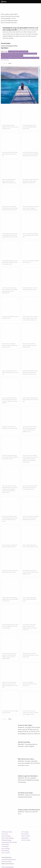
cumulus (24, 430)
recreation (28, 547)
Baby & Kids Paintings (8, 838)
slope (14, 127)
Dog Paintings (5, 844)
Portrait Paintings (6, 836)
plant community (31, 371)
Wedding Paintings (7, 840)
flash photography (29, 127)
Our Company (25, 832)
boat (10, 152)
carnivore (9, 371)
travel (11, 154)
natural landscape (6, 291)
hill (35, 545)
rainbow (24, 653)
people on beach (13, 455)
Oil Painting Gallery (7, 832)
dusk (26, 235)
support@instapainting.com (9, 859)
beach (31, 152)
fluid (34, 428)
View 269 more (5, 60)
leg (28, 125)
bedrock (32, 206)
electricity (25, 686)
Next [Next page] (11, 63)
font (32, 684)
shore (36, 210)
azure (24, 127)
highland (12, 518)
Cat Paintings (5, 846)
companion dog (33, 599)
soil (35, 547)
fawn (3, 547)
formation (32, 210)
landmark (37, 261)
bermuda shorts (14, 235)
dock (24, 237)
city (23, 235)
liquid (28, 657)
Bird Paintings (5, 851)
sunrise (7, 599)
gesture (24, 129)
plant (32, 154)
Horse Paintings (6, 849)
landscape (4, 129)
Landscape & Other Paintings (9, 842)
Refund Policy (25, 838)
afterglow (25, 347)
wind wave (12, 237)
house (32, 289)
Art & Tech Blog (26, 840)
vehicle (37, 655)
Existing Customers (7, 862)
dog (5, 545)
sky (6, 125)
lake (34, 183)
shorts (8, 234)
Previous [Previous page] (5, 63)
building (36, 234)
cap (3, 156)
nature (36, 486)
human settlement (31, 235)
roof (3, 713)
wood (28, 206)
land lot (29, 372)
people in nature (32, 125)
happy (35, 127)
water (8, 127)
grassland (13, 345)
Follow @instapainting (8, 867)
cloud (3, 125)
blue (10, 179)
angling (31, 181)
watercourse (35, 457)
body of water (15, 152)
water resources (10, 206)
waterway (15, 210)
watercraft (29, 234)
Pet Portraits (5, 834)
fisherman (27, 181)
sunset (33, 345)
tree (33, 156)
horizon (9, 129)
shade (29, 289)
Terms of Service (26, 836)
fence (24, 401)
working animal (14, 545)
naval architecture (6, 154)
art (15, 316)
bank (16, 208)
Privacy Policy (25, 834)
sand (35, 320)
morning (28, 210)
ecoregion (35, 455)
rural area (34, 374)
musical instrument (9, 400)
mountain (9, 125)
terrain (11, 127)
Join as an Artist (6, 853)
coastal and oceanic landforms (9, 208)
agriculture (33, 372)
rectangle (10, 316)
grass (17, 127)
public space (12, 262)
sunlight (29, 345)
